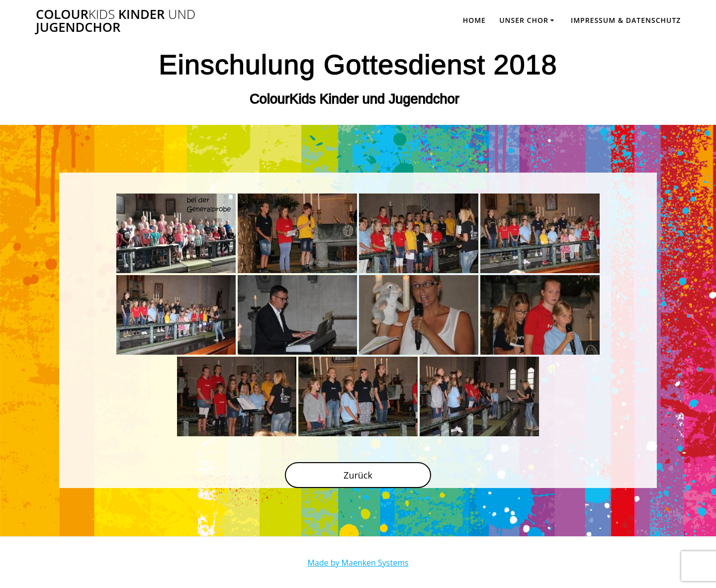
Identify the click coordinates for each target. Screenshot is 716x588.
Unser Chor (524, 20)
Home (474, 20)
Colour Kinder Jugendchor (116, 21)
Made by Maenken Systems (358, 563)
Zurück (358, 475)
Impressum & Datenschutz (626, 20)
